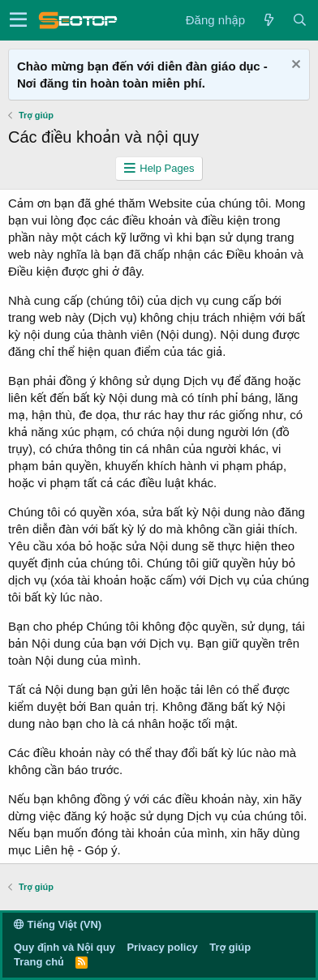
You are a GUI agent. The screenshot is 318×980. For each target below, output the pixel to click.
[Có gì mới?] (269, 20)
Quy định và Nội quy (64, 947)
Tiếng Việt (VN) (58, 924)
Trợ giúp (230, 947)
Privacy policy (162, 947)
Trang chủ (39, 962)
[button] (18, 20)
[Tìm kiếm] (299, 20)
